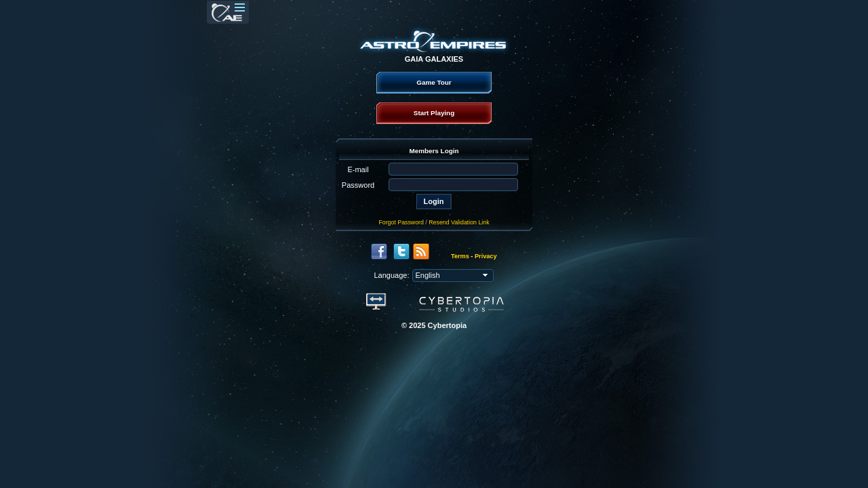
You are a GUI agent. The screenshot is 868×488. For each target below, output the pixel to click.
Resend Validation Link (459, 222)
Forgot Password (401, 222)
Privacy (486, 256)
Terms (460, 256)
